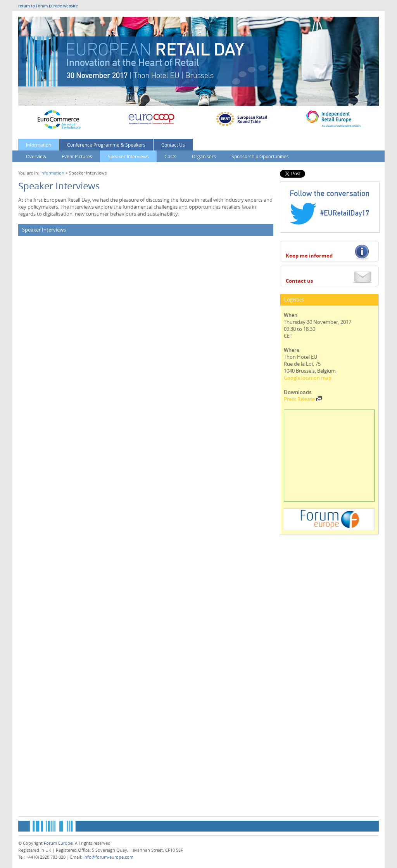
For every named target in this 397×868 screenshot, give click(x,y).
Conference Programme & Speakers (106, 145)
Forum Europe (58, 843)
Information (39, 145)
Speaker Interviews (128, 156)
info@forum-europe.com (108, 857)
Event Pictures (77, 156)
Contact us (299, 281)
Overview (36, 156)
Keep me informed (309, 256)
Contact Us (173, 145)
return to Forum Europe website (48, 6)
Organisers (204, 156)
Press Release (303, 399)
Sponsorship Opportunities (260, 156)
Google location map (308, 378)
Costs (170, 156)
